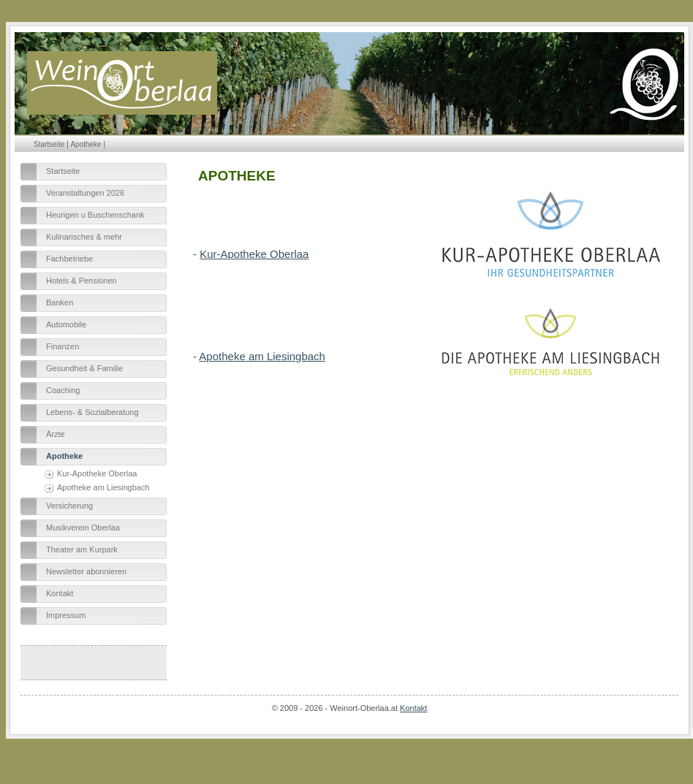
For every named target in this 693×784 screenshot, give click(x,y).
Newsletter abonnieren (86, 571)
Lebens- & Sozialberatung (92, 412)
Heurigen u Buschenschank (95, 215)
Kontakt (60, 593)
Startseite (49, 144)
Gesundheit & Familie (84, 368)
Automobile (66, 324)
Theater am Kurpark (82, 549)
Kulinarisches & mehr (84, 237)
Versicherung (69, 506)
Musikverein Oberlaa (83, 528)
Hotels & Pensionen (82, 281)
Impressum (66, 615)
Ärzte (56, 434)
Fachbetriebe (69, 259)
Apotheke (86, 144)
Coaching (63, 390)
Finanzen (63, 346)
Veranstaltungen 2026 (85, 193)
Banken (60, 302)
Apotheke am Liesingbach (103, 487)
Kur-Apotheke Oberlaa (97, 473)
